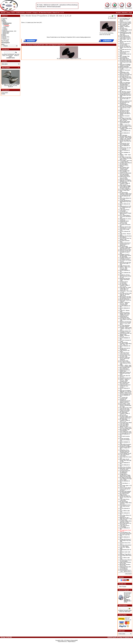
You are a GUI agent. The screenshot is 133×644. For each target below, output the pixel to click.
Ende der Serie (5, 37)
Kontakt (3, 94)
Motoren (4, 22)
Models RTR (5, 33)
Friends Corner (5, 39)
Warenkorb (125, 13)
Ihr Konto (118, 13)
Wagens (4, 35)
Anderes (5, 29)
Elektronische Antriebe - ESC (9, 31)
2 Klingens (35, 13)
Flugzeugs (4, 19)
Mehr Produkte (123, 587)
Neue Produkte (5, 41)
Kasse (130, 13)
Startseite (3, 13)
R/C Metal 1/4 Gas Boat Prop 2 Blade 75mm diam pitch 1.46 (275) (10, 85)
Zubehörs (5, 30)
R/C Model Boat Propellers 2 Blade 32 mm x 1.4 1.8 (69, 59)
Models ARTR (6, 32)
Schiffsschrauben (21, 13)
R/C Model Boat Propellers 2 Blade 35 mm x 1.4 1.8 (51, 13)
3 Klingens (6, 27)
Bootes (13, 13)
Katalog (8, 13)
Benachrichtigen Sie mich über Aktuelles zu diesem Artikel (128, 597)
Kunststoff (29, 13)
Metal (4, 28)
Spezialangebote (6, 43)
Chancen (4, 38)
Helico (3, 20)
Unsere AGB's (5, 93)
